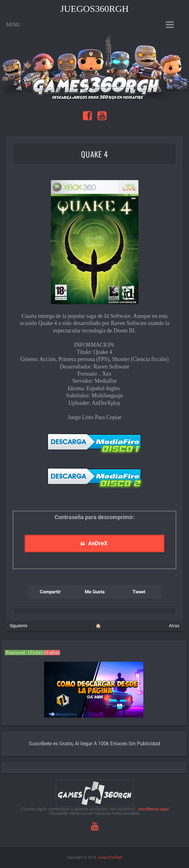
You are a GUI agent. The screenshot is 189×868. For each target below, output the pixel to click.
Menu (13, 25)
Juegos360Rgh (94, 9)
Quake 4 (94, 154)
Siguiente (18, 626)
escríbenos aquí (153, 809)
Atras (174, 626)
